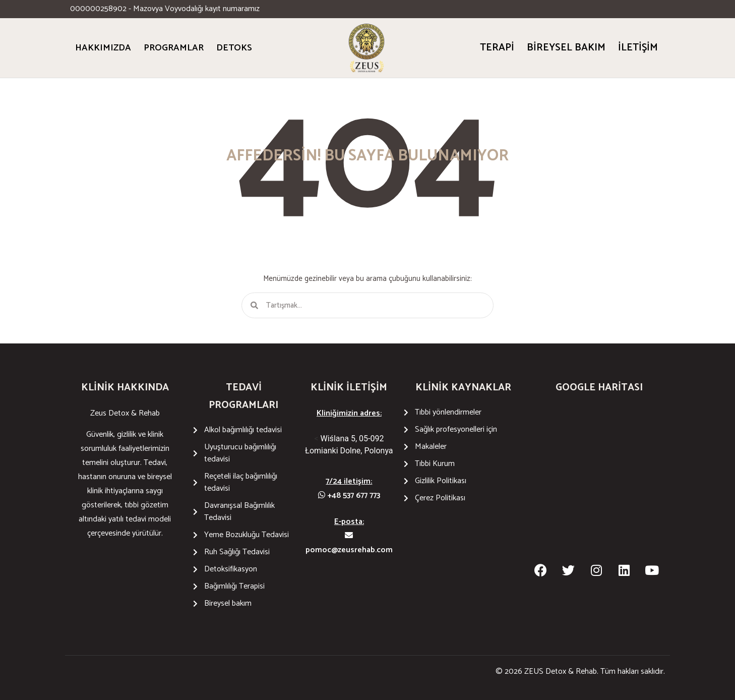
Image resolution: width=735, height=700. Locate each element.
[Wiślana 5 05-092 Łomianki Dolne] (599, 482)
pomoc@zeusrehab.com (349, 544)
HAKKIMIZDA (103, 48)
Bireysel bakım (566, 48)
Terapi (497, 48)
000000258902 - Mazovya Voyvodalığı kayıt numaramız (165, 9)
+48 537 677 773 (349, 495)
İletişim (638, 48)
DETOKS (234, 48)
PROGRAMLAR (174, 48)
